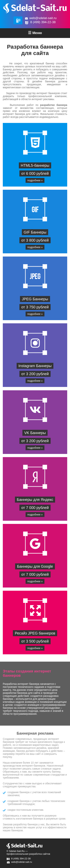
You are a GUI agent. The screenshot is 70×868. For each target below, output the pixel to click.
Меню (35, 33)
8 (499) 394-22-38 (43, 22)
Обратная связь (18, 20)
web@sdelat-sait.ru (43, 18)
